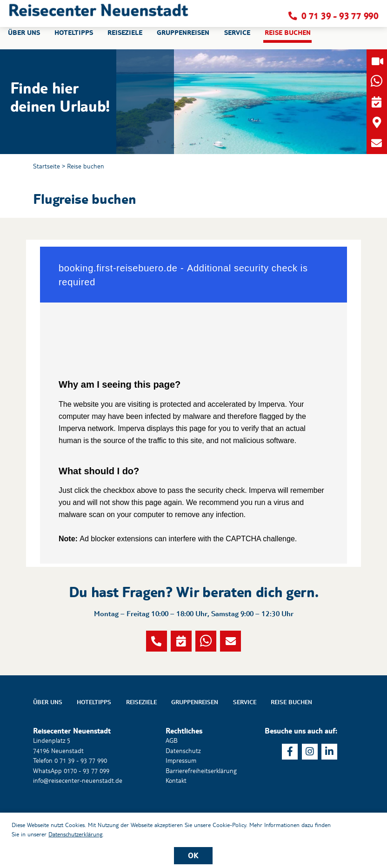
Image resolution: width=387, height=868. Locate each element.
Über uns (48, 731)
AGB (172, 770)
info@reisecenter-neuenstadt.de (78, 810)
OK (193, 855)
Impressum (181, 790)
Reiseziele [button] (125, 39)
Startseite (47, 166)
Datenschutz (183, 780)
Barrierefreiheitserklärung (201, 800)
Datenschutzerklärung (75, 834)
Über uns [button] (24, 39)
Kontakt (176, 810)
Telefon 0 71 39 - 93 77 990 (70, 790)
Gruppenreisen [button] (183, 39)
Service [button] (237, 39)
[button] (99, 16)
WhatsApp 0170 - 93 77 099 (71, 800)
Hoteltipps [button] (74, 39)
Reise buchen (86, 166)
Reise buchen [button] (288, 39)
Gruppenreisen (195, 731)
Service (245, 731)
